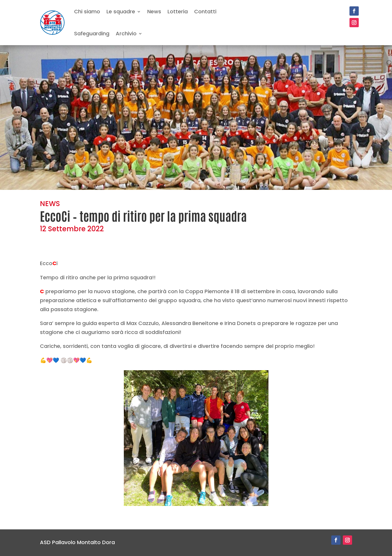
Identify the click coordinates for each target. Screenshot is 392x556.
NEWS (50, 204)
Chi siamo (87, 11)
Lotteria (178, 11)
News (154, 11)
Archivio (126, 33)
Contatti (205, 11)
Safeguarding (92, 33)
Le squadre (121, 11)
